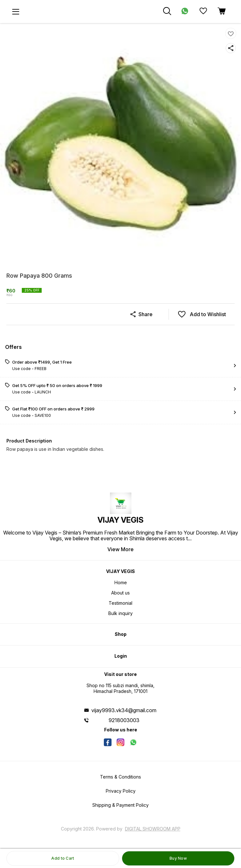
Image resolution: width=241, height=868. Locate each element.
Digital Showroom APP (153, 829)
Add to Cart (63, 858)
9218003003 (124, 720)
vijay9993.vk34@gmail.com (124, 710)
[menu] (16, 12)
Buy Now (178, 858)
